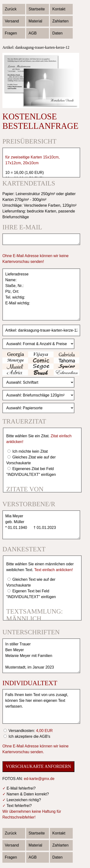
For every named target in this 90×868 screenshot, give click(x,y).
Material (35, 21)
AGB (33, 33)
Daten (57, 33)
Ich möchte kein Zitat (30, 451)
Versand (12, 21)
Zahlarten (60, 21)
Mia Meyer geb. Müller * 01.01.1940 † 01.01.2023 (41, 525)
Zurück (11, 9)
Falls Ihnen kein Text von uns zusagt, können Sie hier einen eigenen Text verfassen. (41, 706)
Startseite (37, 9)
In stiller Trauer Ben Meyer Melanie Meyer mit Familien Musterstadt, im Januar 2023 (41, 656)
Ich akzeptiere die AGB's (29, 736)
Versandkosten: (30, 731)
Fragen (11, 33)
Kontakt (59, 9)
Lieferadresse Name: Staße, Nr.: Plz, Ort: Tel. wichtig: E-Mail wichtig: (41, 294)
